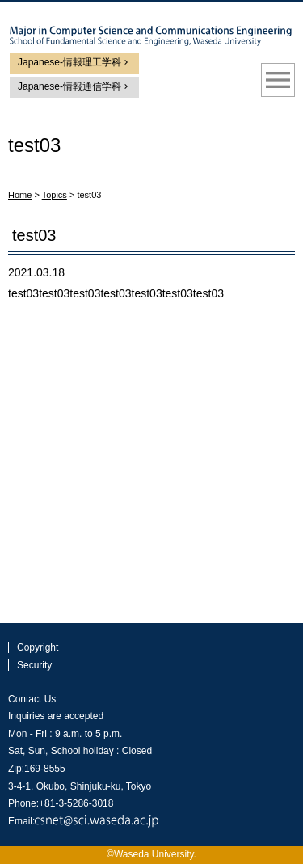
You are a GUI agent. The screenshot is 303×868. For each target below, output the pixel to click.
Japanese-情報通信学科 (69, 86)
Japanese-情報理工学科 (69, 62)
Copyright (38, 647)
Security (34, 665)
